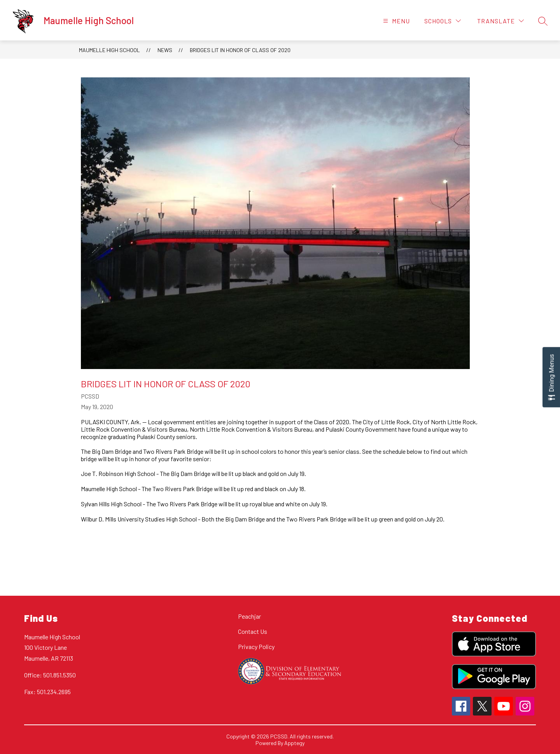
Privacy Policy (256, 646)
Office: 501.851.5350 (50, 675)
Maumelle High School (109, 50)
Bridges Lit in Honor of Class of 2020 (240, 50)
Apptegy (294, 743)
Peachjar (249, 616)
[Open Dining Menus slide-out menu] (551, 377)
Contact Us (253, 631)
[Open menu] (395, 21)
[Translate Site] (500, 21)
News (165, 50)
